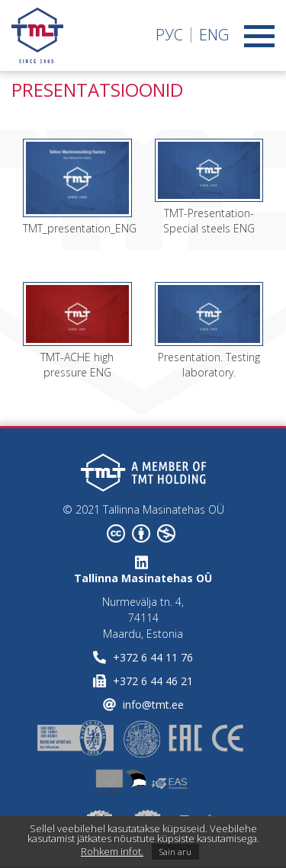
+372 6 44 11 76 (153, 657)
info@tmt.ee (153, 705)
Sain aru (175, 852)
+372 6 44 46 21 (153, 681)
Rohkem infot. (112, 851)
